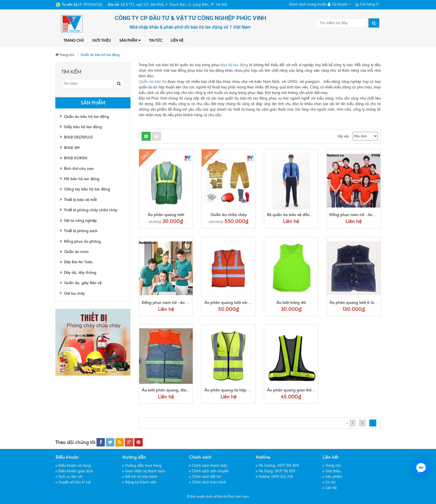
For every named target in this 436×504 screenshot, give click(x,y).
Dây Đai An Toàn (76, 262)
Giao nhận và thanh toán (145, 471)
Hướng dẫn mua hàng (143, 465)
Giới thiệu (102, 40)
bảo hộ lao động (234, 65)
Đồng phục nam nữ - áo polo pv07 (173, 302)
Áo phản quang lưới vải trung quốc (236, 302)
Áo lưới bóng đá (291, 302)
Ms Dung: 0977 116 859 (277, 471)
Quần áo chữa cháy (229, 215)
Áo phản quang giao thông (292, 390)
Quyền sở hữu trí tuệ (75, 482)
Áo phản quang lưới (166, 215)
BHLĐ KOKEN (74, 158)
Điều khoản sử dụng (75, 465)
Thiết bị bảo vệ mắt (80, 200)
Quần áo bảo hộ (153, 82)
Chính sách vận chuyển (210, 471)
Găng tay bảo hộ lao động (85, 189)
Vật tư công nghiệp (78, 221)
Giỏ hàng (366, 4)
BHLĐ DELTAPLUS (78, 137)
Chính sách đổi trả (206, 477)
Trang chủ (74, 40)
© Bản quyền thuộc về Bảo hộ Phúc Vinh (214, 496)
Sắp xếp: (344, 136)
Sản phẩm (130, 40)
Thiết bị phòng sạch (81, 231)
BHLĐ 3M (72, 148)
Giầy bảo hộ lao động (83, 127)
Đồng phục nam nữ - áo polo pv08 (361, 215)
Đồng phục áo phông (80, 241)
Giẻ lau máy (74, 293)
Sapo (246, 496)
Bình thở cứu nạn (77, 169)
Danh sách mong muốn (308, 4)
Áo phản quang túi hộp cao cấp (233, 390)
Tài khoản (339, 4)
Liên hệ (177, 40)
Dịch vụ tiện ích (70, 477)
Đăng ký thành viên (141, 482)
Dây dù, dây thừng (78, 273)
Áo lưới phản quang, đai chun (169, 390)
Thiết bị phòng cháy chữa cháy (91, 210)
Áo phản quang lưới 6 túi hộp (356, 302)
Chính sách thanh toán (210, 465)
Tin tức (156, 40)
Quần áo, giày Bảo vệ (81, 283)
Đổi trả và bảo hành (141, 477)
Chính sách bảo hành (209, 482)
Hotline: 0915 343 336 (276, 477)
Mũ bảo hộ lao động (82, 179)
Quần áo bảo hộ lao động (86, 117)
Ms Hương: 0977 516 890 (279, 465)
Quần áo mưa (74, 252)
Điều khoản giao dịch (76, 471)
